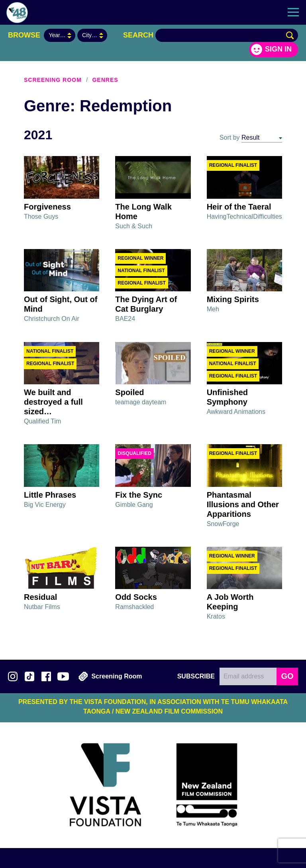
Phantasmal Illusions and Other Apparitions (243, 504)
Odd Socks (136, 597)
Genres (105, 80)
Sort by (230, 137)
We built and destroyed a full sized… (53, 402)
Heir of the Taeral (239, 207)
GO (287, 676)
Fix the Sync (139, 495)
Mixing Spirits (233, 299)
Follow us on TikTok (29, 676)
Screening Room (53, 80)
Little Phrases (50, 495)
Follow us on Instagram (13, 676)
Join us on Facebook (46, 676)
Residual (40, 597)
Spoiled (129, 392)
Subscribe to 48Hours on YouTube (63, 676)
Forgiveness (47, 207)
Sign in (278, 49)
